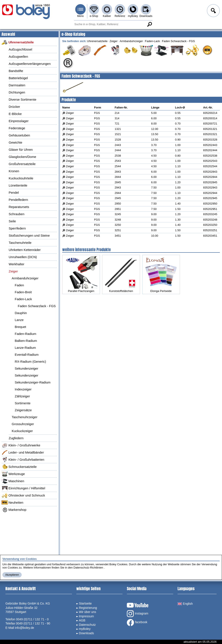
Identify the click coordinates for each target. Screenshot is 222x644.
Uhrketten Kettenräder (25, 250)
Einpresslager (19, 121)
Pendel (14, 193)
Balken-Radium (26, 341)
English (185, 604)
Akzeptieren (12, 575)
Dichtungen (17, 92)
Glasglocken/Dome (22, 157)
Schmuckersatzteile (19, 467)
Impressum (86, 616)
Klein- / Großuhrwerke (21, 445)
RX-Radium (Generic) (30, 361)
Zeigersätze (23, 410)
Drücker (14, 107)
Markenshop (14, 510)
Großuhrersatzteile (22, 164)
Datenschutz (87, 625)
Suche (149, 24)
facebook (137, 623)
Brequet (20, 327)
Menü (80, 16)
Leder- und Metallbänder (23, 452)
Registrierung (88, 608)
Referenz (120, 16)
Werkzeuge (13, 474)
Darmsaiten (17, 85)
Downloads (146, 16)
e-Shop (94, 16)
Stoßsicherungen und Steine (29, 235)
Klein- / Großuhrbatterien (23, 460)
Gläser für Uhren (21, 150)
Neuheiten (12, 503)
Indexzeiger (23, 389)
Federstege (17, 128)
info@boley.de (25, 628)
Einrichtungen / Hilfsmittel (23, 488)
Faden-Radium (25, 334)
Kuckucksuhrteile (21, 178)
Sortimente (23, 403)
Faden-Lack (23, 299)
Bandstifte (16, 71)
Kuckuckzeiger (22, 431)
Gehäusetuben (19, 135)
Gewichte (16, 142)
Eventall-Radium (27, 355)
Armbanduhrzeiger (25, 278)
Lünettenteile (18, 185)
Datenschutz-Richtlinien (88, 568)
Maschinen (13, 481)
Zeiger (13, 271)
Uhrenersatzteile (18, 42)
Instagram (138, 614)
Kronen (14, 171)
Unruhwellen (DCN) (23, 257)
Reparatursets (19, 207)
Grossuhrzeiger (23, 424)
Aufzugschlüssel (20, 49)
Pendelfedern (18, 200)
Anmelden (213, 11)
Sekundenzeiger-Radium (33, 382)
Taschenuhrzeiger (24, 417)
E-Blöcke (15, 114)
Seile (12, 221)
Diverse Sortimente (23, 99)
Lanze (19, 320)
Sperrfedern (17, 228)
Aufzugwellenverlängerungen (30, 64)
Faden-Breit (23, 292)
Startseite (85, 603)
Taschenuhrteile (20, 243)
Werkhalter (16, 264)
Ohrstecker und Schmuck (23, 495)
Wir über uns (87, 612)
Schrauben (17, 214)
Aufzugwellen (18, 57)
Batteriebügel (18, 78)
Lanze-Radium (25, 348)
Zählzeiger (22, 396)
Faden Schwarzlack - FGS (37, 306)
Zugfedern (16, 438)
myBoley (133, 16)
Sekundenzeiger (26, 368)
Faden (19, 285)
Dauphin (21, 313)
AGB (82, 620)
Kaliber (107, 16)
